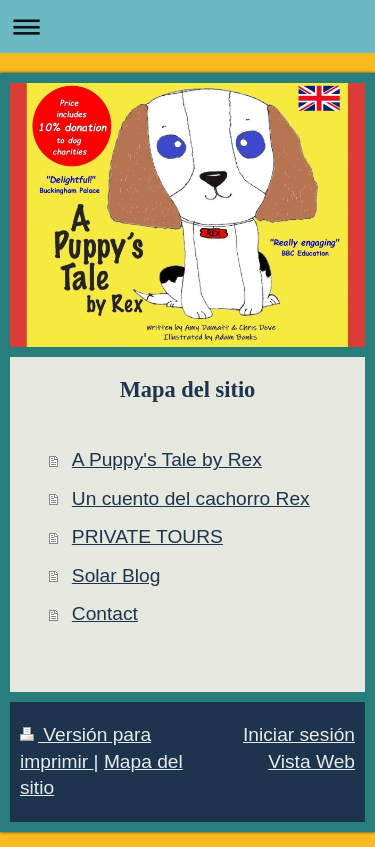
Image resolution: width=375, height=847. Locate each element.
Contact (105, 613)
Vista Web (311, 761)
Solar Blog (116, 575)
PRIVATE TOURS (147, 536)
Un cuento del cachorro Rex (191, 498)
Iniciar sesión (299, 734)
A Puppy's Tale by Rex (167, 459)
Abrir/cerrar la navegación (187, 26)
